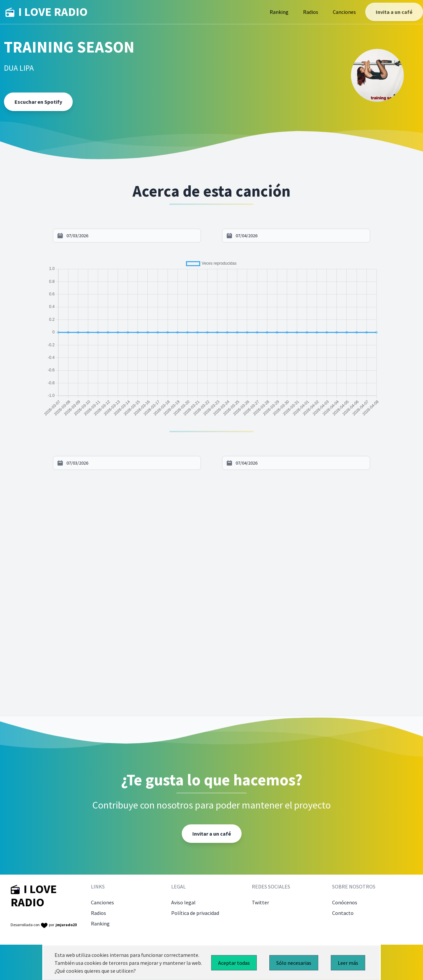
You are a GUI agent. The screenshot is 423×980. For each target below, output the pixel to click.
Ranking (279, 12)
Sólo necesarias (294, 963)
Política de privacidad (195, 913)
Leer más (348, 963)
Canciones (344, 12)
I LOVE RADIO (46, 12)
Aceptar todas (234, 963)
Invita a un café (394, 12)
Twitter (260, 902)
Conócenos (345, 902)
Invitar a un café (212, 834)
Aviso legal (183, 902)
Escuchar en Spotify (38, 102)
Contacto (343, 913)
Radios (311, 12)
